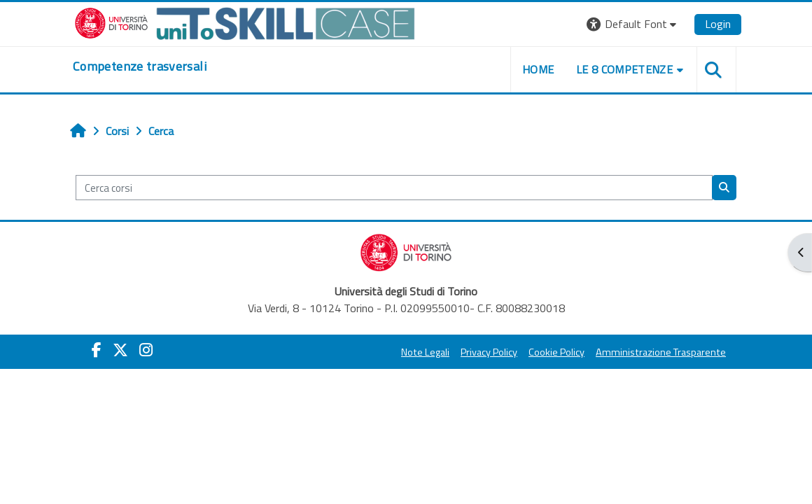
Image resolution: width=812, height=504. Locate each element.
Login (718, 24)
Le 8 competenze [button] (624, 69)
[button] (633, 24)
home (538, 69)
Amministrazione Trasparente (661, 352)
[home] (140, 66)
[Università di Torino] (245, 22)
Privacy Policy (489, 352)
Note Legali (425, 352)
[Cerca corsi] (394, 188)
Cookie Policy (556, 352)
